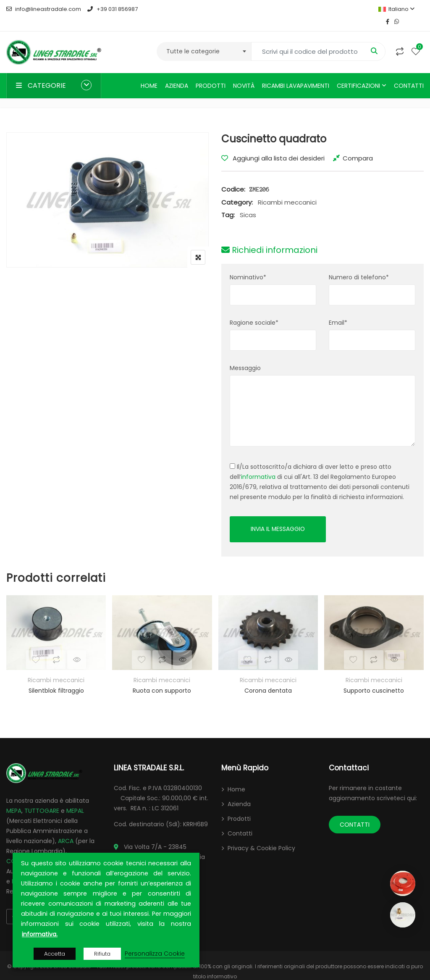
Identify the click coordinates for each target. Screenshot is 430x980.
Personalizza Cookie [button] (155, 954)
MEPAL (75, 799)
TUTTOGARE (42, 799)
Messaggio (245, 355)
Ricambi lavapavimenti (296, 73)
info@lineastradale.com (44, 9)
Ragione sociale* (254, 310)
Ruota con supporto (162, 678)
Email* (338, 310)
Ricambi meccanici (287, 190)
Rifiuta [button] (102, 954)
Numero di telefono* (359, 265)
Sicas (248, 202)
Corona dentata (268, 678)
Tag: (228, 202)
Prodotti (211, 73)
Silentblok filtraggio (56, 678)
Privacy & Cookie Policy (261, 836)
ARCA (66, 829)
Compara (358, 146)
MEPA (14, 799)
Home (149, 73)
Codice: (233, 177)
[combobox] (204, 39)
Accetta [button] (55, 954)
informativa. (40, 934)
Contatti (409, 73)
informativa (258, 464)
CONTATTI (355, 812)
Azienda (177, 73)
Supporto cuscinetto (374, 678)
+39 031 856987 (112, 9)
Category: (237, 190)
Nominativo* (248, 265)
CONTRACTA (25, 849)
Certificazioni (358, 73)
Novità (244, 73)
